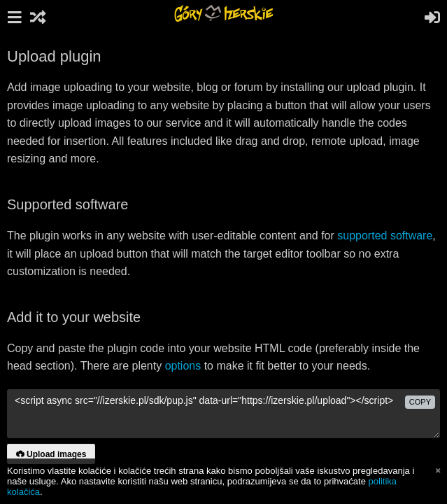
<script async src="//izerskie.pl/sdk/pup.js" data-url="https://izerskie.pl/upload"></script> (223, 414)
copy (420, 402)
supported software (385, 236)
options (183, 366)
